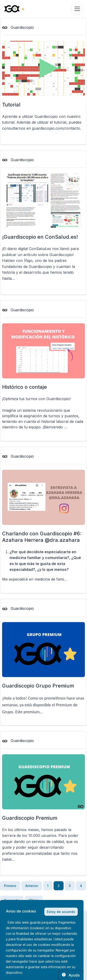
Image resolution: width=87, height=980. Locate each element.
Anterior (32, 886)
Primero (10, 886)
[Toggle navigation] (77, 9)
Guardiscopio (18, 27)
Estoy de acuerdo (61, 912)
